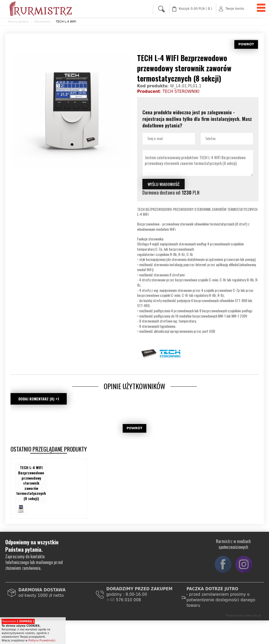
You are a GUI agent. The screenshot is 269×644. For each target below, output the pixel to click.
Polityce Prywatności (42, 640)
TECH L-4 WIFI (66, 22)
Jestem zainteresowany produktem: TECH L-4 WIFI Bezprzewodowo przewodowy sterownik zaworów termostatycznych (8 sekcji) (198, 163)
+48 (111, 600)
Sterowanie (42, 22)
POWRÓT (246, 44)
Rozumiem (18, 621)
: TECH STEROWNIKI (168, 92)
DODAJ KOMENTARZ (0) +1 (39, 399)
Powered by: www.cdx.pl (244, 616)
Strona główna (18, 22)
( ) (196, 9)
